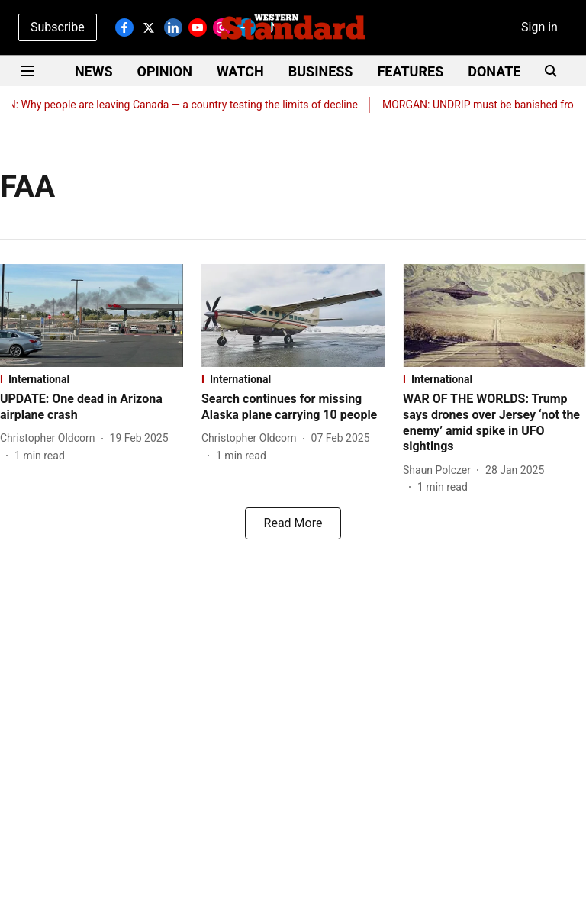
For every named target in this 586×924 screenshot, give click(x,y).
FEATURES (410, 71)
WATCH (240, 71)
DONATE (494, 71)
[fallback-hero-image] (92, 316)
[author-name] (51, 438)
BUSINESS (321, 71)
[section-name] (92, 379)
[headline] (92, 407)
